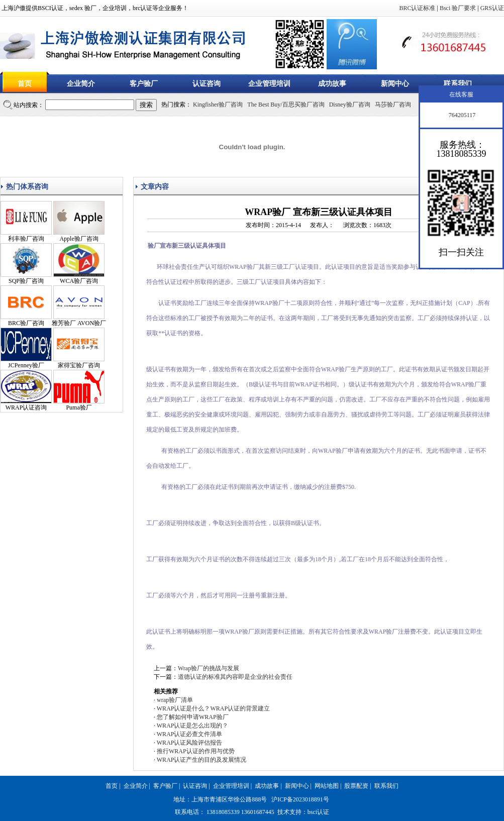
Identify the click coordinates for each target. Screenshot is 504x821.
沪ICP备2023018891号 (300, 799)
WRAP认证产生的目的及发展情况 (202, 760)
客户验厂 (144, 84)
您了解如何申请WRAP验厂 (193, 717)
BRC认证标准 (417, 8)
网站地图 (327, 786)
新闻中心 (395, 84)
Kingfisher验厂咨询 (218, 105)
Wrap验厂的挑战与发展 (209, 668)
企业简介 (81, 84)
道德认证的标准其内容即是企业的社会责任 (235, 677)
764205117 (462, 115)
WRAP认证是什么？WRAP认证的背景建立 (213, 708)
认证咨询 (207, 84)
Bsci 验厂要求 (458, 8)
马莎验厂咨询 (393, 105)
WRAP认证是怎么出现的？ (193, 726)
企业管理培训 (269, 84)
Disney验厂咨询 (350, 105)
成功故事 (332, 84)
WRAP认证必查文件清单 (190, 734)
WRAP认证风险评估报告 (190, 743)
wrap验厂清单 (175, 700)
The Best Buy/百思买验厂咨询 (286, 105)
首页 (25, 84)
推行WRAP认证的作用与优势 (196, 751)
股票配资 (356, 786)
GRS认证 (492, 8)
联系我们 (458, 84)
